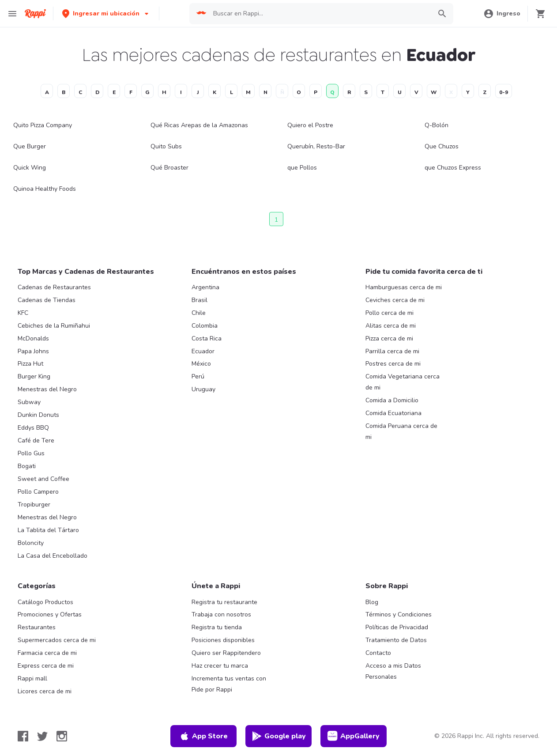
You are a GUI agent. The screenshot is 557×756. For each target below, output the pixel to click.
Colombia (205, 326)
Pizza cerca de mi (389, 338)
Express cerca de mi (46, 666)
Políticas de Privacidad (397, 627)
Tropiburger (34, 505)
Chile (199, 313)
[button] (106, 13)
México (201, 364)
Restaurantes (37, 627)
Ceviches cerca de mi (395, 300)
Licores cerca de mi (45, 691)
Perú (198, 376)
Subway (29, 402)
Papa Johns (33, 351)
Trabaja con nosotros (221, 614)
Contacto (378, 653)
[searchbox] (320, 14)
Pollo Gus (31, 453)
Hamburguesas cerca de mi (404, 287)
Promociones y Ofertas (50, 614)
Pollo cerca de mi (390, 313)
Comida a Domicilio (392, 400)
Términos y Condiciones (399, 614)
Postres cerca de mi (393, 364)
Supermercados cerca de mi (57, 640)
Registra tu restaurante (224, 602)
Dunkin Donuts (38, 415)
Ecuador (203, 351)
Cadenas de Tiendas (47, 300)
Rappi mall (32, 679)
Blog (372, 602)
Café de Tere (36, 440)
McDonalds (33, 338)
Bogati (27, 466)
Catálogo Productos (45, 602)
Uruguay (203, 389)
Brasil (199, 300)
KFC (23, 313)
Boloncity (31, 543)
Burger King (34, 376)
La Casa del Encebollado (53, 556)
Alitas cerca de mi (391, 326)
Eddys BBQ (33, 428)
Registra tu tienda (217, 627)
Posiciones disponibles (223, 640)
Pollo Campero (38, 492)
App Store (203, 736)
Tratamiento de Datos (396, 640)
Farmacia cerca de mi (47, 653)
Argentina (205, 287)
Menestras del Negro (47, 389)
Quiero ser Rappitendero (226, 653)
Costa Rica (207, 338)
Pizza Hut (30, 364)
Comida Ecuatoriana (393, 413)
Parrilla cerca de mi (392, 351)
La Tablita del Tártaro (48, 530)
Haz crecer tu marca (220, 666)
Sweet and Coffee (43, 479)
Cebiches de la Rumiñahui (54, 326)
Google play (279, 736)
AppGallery (354, 736)
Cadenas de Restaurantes (54, 287)
